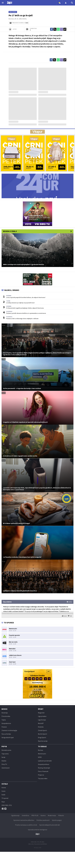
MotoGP (41, 723)
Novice (4, 709)
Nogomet (41, 713)
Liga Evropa (42, 720)
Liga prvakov (42, 716)
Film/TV (4, 764)
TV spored (5, 798)
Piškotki (61, 815)
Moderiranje (52, 815)
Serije (3, 757)
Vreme (4, 788)
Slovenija (5, 713)
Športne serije (43, 741)
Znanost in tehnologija (9, 730)
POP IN (4, 746)
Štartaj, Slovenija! (44, 768)
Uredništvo (25, 815)
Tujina (4, 720)
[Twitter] (5, 809)
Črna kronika (6, 716)
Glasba (4, 761)
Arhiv (69, 602)
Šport (41, 709)
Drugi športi (42, 737)
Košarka (41, 727)
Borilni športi (42, 734)
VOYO (40, 757)
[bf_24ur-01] (12, 153)
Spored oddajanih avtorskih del (50, 825)
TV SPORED (8, 623)
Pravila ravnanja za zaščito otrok (26, 825)
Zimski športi (42, 730)
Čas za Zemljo (6, 734)
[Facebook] (3, 809)
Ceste (3, 791)
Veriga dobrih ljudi (8, 737)
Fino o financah (43, 771)
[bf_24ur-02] (34, 153)
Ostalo (5, 784)
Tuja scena (5, 754)
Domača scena (6, 750)
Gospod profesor (44, 764)
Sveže (3, 795)
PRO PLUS (35, 815)
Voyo (3, 802)
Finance (4, 727)
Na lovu (40, 750)
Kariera (43, 815)
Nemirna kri (42, 754)
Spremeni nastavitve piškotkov (24, 820)
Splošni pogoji (57, 820)
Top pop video (43, 778)
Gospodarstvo (6, 723)
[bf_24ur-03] (56, 153)
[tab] (30, 203)
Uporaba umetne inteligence (38, 830)
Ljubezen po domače (45, 761)
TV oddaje (42, 746)
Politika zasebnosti (43, 820)
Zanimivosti (6, 768)
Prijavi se (41, 775)
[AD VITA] (37, 132)
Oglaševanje (15, 815)
